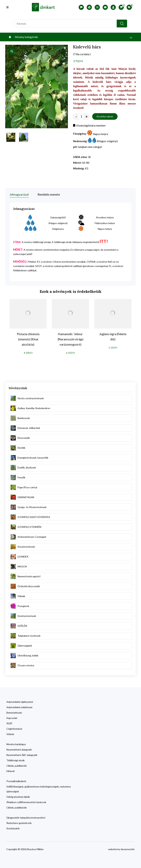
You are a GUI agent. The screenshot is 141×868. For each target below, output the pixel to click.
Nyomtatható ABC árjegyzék (22, 755)
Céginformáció (14, 729)
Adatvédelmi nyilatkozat (19, 707)
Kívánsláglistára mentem (89, 125)
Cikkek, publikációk (17, 766)
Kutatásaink (13, 828)
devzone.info (128, 849)
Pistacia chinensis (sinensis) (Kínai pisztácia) (28, 339)
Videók (10, 734)
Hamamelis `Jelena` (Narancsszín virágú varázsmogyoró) (70, 339)
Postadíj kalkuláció (16, 781)
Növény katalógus (16, 744)
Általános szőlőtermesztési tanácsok (26, 802)
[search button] (122, 24)
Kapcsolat (12, 718)
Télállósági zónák (16, 760)
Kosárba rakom (105, 116)
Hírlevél (11, 771)
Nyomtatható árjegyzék (19, 750)
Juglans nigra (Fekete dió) (113, 337)
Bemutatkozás (14, 713)
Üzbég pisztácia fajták (18, 797)
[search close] (131, 6)
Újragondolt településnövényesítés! (26, 818)
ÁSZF (9, 723)
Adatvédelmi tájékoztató (20, 702)
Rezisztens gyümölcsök (19, 823)
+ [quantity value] (87, 117)
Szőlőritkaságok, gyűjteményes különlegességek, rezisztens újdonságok (39, 789)
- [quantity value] (76, 117)
